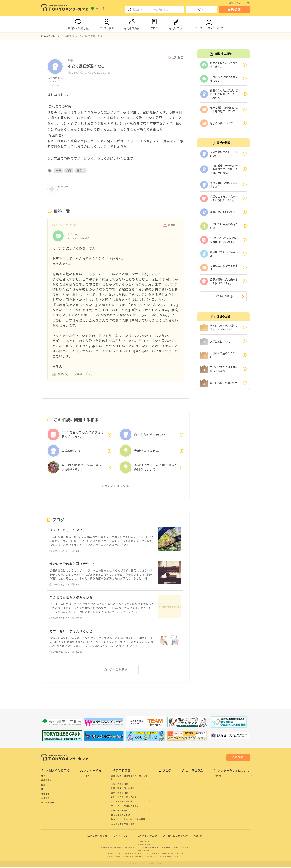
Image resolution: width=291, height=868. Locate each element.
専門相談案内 (132, 23)
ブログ (154, 23)
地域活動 (46, 795)
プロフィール (55, 85)
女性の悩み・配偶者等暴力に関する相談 (129, 779)
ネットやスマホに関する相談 (125, 807)
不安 (58, 170)
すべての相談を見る (115, 486)
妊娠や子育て (48, 782)
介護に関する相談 (120, 812)
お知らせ (217, 777)
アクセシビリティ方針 (175, 837)
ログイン (201, 10)
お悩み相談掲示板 (78, 23)
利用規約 (199, 837)
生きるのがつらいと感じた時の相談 (128, 821)
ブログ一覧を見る (115, 671)
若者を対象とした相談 (122, 803)
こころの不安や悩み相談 (123, 825)
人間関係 (46, 799)
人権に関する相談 (120, 785)
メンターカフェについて (209, 23)
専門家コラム (177, 23)
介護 (43, 786)
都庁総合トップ (239, 3)
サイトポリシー (122, 837)
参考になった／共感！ (71, 374)
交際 (69, 170)
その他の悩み (48, 804)
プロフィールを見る (78, 238)
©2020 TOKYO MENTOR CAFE (146, 865)
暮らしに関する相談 (121, 816)
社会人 (81, 170)
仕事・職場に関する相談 (123, 790)
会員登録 (234, 10)
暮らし (45, 791)
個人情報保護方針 (147, 837)
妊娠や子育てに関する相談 (124, 798)
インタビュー (86, 777)
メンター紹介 (106, 23)
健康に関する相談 (120, 794)
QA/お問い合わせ (97, 837)
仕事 (43, 777)
